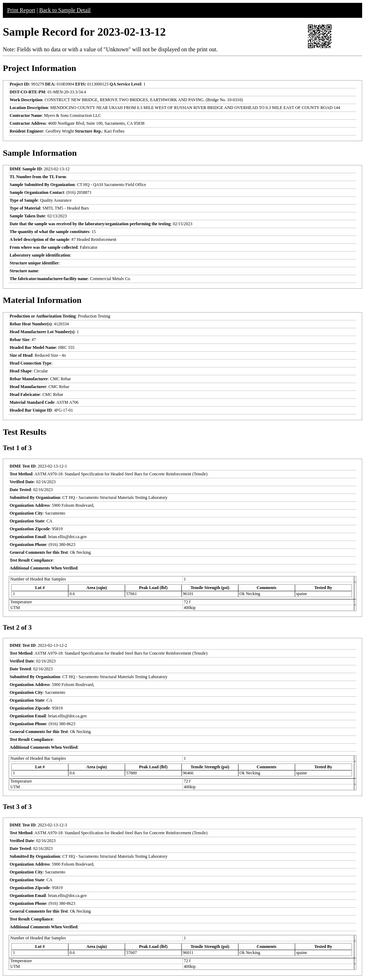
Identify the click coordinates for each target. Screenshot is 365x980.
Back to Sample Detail (65, 10)
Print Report (21, 10)
